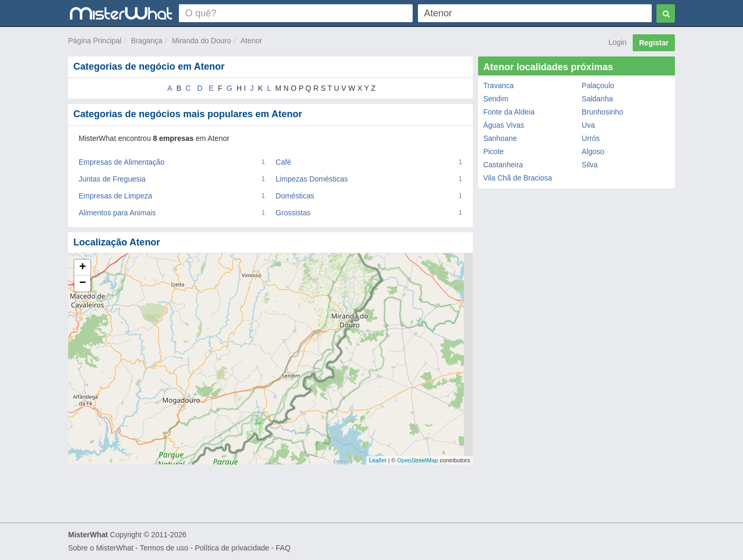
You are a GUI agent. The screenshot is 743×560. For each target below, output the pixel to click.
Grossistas (293, 213)
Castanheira (503, 165)
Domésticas (295, 196)
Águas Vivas (504, 125)
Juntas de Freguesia (112, 179)
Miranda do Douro (202, 41)
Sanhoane (500, 138)
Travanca (499, 86)
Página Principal (95, 41)
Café (283, 162)
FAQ (283, 548)
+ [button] (83, 268)
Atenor (251, 41)
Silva (589, 165)
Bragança (147, 41)
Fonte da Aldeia (509, 112)
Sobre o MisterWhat (101, 548)
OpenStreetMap (417, 460)
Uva (588, 125)
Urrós (590, 138)
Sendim (496, 99)
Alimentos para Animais (117, 213)
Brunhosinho (602, 112)
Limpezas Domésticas (312, 179)
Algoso (593, 151)
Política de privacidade (232, 548)
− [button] (83, 283)
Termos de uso (164, 548)
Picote (494, 151)
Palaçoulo (598, 86)
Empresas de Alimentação (122, 162)
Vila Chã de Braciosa (518, 178)
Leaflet (378, 460)
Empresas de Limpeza (115, 196)
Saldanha (597, 99)
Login (617, 42)
